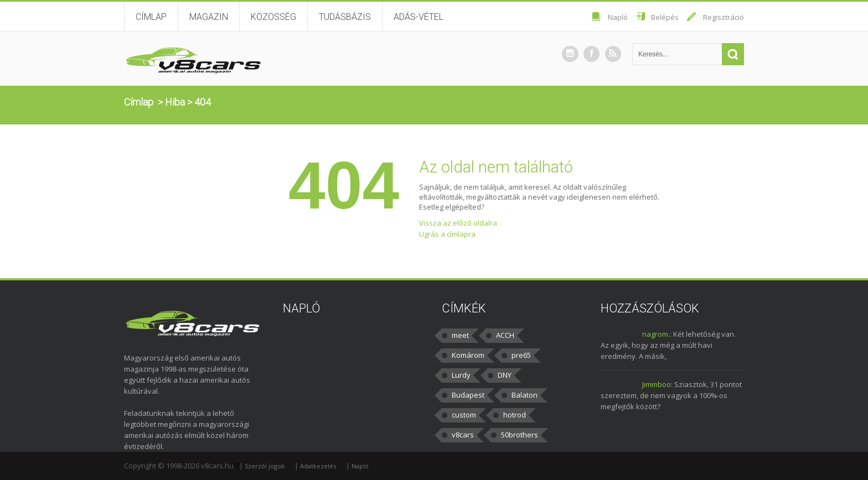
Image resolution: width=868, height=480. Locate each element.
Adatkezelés (318, 466)
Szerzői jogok (265, 466)
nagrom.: (657, 334)
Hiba (175, 102)
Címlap (151, 17)
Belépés (665, 17)
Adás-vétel (418, 17)
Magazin (209, 17)
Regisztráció (724, 17)
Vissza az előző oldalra (458, 223)
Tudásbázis (345, 17)
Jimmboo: (657, 384)
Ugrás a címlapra (447, 234)
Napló (618, 17)
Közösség (273, 17)
